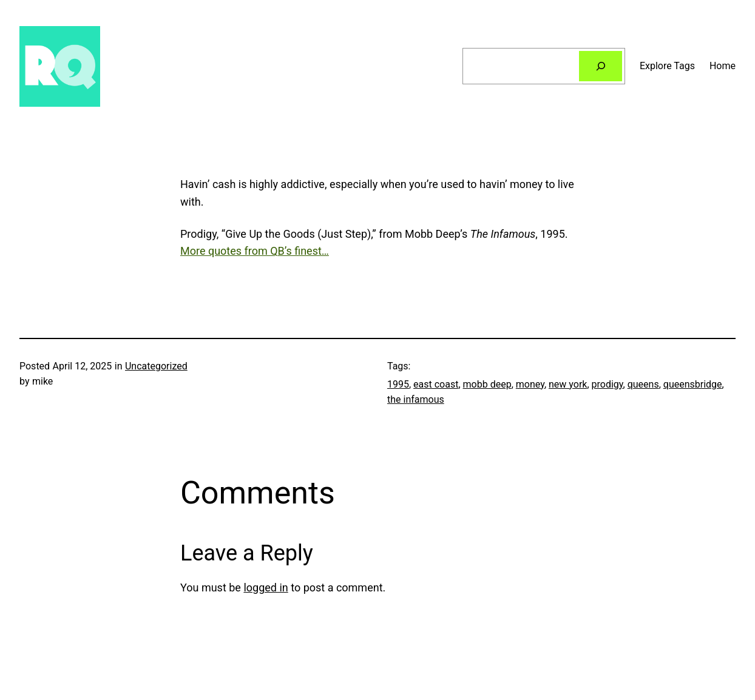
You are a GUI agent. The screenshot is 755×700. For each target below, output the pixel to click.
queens (643, 384)
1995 (398, 384)
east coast (436, 384)
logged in (266, 587)
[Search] (601, 66)
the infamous (416, 399)
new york (568, 384)
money (530, 384)
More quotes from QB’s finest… (255, 251)
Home (723, 66)
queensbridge (693, 384)
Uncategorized (156, 366)
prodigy (608, 384)
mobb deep (487, 384)
